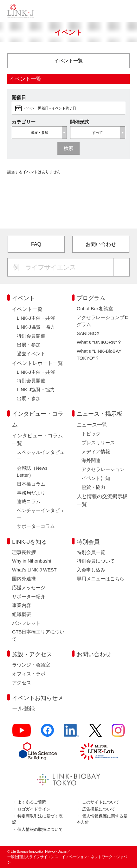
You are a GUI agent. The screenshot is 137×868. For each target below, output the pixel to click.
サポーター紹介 (29, 597)
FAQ (36, 244)
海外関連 (91, 461)
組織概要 (22, 614)
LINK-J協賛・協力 (36, 327)
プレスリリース (98, 443)
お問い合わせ (101, 244)
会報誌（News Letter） (32, 472)
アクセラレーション (103, 469)
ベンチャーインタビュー (41, 514)
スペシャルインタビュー (41, 456)
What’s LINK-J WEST (34, 570)
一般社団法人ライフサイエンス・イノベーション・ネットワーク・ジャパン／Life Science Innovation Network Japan (21, 11)
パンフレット (26, 623)
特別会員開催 (31, 336)
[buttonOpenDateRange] (68, 108)
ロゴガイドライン (34, 809)
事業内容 (22, 605)
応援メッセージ (29, 588)
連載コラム (29, 502)
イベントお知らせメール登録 (38, 703)
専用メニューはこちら (101, 579)
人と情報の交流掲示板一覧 (102, 500)
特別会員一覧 (91, 552)
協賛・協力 (93, 487)
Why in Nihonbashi (32, 561)
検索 (68, 148)
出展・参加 (29, 345)
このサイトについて (101, 802)
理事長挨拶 (24, 552)
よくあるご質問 (32, 802)
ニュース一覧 (92, 425)
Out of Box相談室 (95, 309)
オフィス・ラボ (29, 674)
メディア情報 (96, 452)
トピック (91, 434)
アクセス (22, 683)
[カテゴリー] (68, 61)
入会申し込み (91, 570)
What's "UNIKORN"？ (99, 342)
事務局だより (31, 493)
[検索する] (122, 267)
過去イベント (31, 354)
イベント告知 (96, 478)
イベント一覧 (27, 309)
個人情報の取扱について (40, 829)
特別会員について (96, 561)
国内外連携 (24, 579)
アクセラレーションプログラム (103, 321)
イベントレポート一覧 (37, 363)
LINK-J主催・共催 (36, 318)
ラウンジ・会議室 (31, 665)
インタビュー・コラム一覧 (37, 439)
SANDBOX (88, 333)
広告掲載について (99, 809)
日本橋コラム (31, 484)
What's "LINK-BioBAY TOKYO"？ (99, 355)
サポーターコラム (36, 526)
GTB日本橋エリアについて (38, 635)
